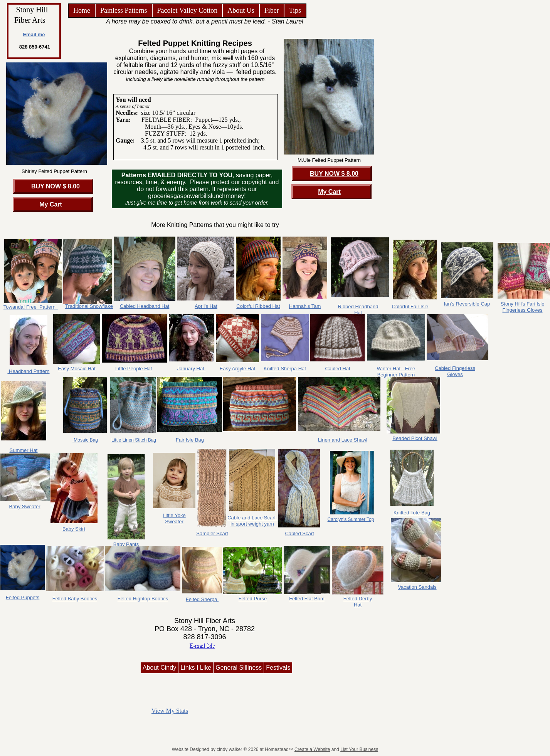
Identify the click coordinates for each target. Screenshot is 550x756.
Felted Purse (253, 599)
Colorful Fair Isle (410, 307)
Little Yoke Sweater (174, 518)
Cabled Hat (337, 369)
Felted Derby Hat (358, 602)
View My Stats (170, 711)
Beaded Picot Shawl (415, 438)
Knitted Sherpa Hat (285, 369)
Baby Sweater (25, 507)
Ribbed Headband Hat (358, 310)
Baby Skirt (74, 529)
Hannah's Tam (305, 306)
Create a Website (312, 749)
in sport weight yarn (252, 524)
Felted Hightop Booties (143, 599)
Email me (34, 34)
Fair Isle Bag (190, 440)
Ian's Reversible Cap (467, 304)
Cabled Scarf (299, 533)
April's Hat (206, 306)
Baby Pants (126, 544)
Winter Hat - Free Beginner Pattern (396, 372)
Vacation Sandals (417, 587)
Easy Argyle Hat (238, 369)
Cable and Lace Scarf (252, 518)
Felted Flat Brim (307, 599)
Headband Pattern (28, 371)
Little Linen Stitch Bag (134, 440)
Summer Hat (24, 450)
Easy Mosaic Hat (77, 369)
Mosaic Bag (85, 440)
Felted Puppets (23, 597)
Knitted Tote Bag (412, 513)
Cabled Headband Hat (145, 306)
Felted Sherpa (202, 599)
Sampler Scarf (212, 533)
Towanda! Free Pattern (31, 307)
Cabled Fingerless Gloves (455, 371)
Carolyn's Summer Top (351, 519)
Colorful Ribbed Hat (258, 306)
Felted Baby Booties (75, 599)
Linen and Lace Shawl (343, 440)
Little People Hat (134, 369)
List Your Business (359, 749)
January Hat (192, 369)
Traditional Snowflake (89, 306)
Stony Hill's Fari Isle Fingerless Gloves (523, 307)
